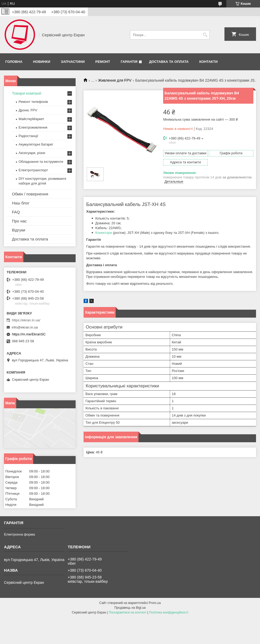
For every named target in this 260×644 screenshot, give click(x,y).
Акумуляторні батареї (36, 144)
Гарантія (129, 62)
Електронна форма (19, 534)
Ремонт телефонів (33, 102)
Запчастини (73, 62)
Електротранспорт (33, 170)
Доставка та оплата (169, 62)
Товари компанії (27, 93)
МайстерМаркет (31, 119)
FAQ (16, 212)
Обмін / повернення (30, 194)
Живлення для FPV (115, 80)
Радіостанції (28, 136)
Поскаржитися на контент (128, 612)
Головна (14, 62)
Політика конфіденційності (169, 612)
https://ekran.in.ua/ (26, 320)
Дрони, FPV (28, 110)
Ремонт (103, 62)
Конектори (104, 233)
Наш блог (21, 203)
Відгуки (19, 230)
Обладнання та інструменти (41, 162)
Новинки (42, 62)
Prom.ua (155, 603)
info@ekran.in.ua (25, 327)
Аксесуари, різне (32, 153)
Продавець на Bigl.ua (130, 608)
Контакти (209, 62)
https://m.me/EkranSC (29, 334)
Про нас (19, 221)
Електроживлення (33, 127)
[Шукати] (205, 35)
